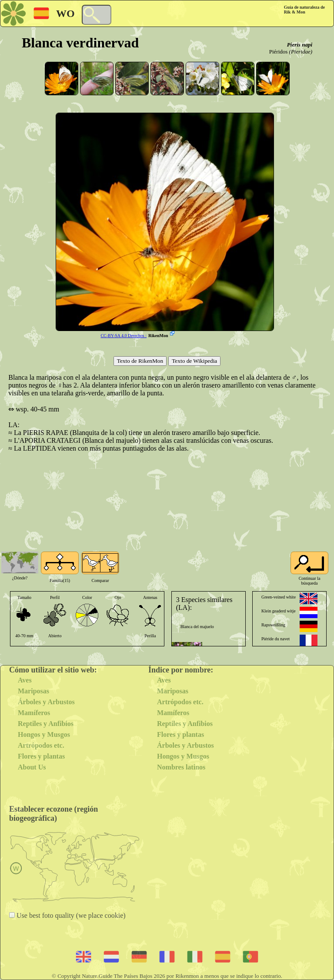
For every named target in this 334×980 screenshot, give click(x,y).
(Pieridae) (301, 52)
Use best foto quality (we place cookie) (70, 915)
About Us (32, 767)
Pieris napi (300, 45)
